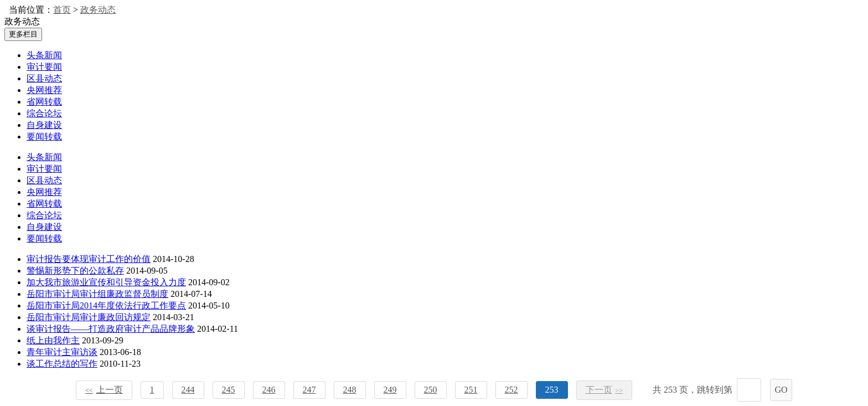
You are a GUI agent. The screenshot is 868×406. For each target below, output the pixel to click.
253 (552, 390)
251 (471, 390)
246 (269, 390)
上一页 (104, 390)
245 (229, 390)
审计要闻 (44, 67)
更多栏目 (23, 34)
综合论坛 (44, 113)
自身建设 (44, 125)
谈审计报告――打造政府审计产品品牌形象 (111, 329)
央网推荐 (44, 90)
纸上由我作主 (53, 340)
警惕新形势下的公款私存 (75, 271)
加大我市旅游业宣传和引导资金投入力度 (106, 282)
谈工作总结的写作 (62, 364)
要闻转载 (44, 137)
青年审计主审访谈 (62, 352)
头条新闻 (44, 55)
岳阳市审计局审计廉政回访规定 (89, 317)
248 (350, 390)
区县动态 (44, 78)
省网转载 (44, 102)
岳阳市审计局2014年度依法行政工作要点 (106, 305)
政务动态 (98, 10)
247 (309, 390)
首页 (62, 10)
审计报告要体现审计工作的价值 (89, 259)
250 (431, 390)
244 (188, 390)
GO (781, 390)
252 (512, 390)
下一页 (604, 390)
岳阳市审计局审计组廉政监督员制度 (97, 294)
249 (390, 390)
